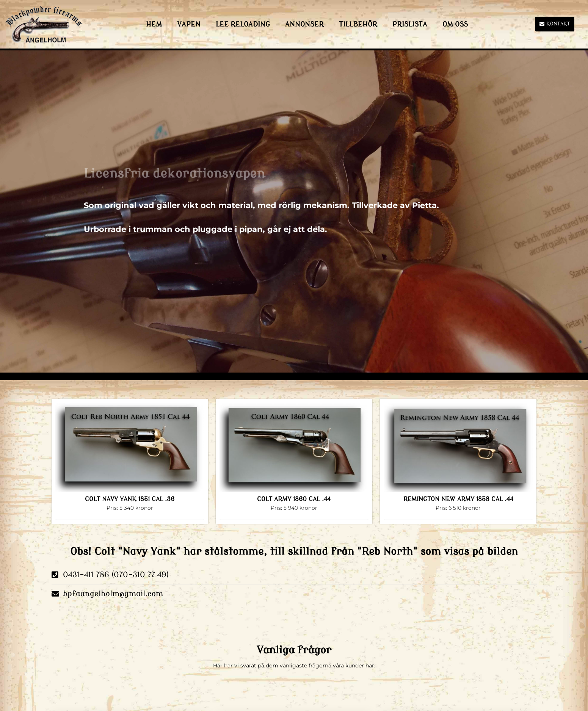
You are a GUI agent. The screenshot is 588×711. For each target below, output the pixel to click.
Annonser (304, 24)
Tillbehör (358, 24)
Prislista (410, 24)
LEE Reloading (243, 24)
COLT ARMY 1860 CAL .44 (294, 499)
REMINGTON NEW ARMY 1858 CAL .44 (458, 499)
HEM (154, 24)
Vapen (189, 24)
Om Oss (455, 24)
